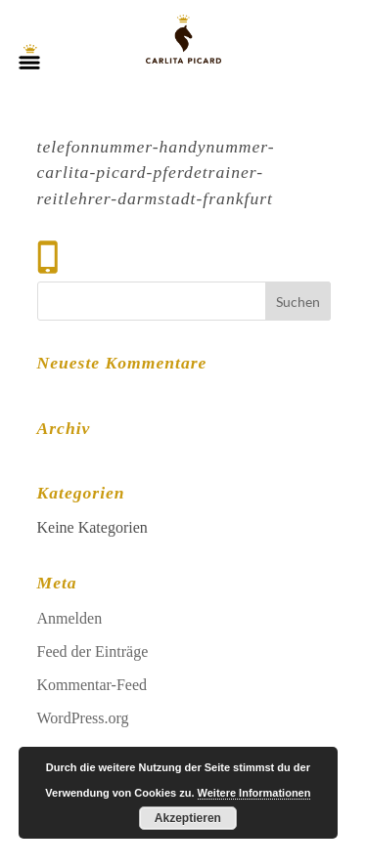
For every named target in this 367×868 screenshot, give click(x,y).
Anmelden (70, 618)
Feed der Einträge (93, 651)
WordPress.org (83, 718)
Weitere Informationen (254, 793)
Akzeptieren (188, 818)
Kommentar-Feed (92, 685)
